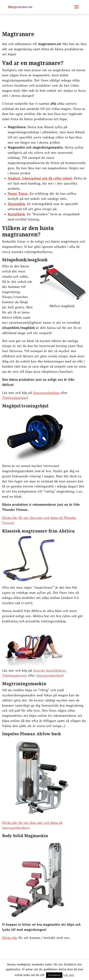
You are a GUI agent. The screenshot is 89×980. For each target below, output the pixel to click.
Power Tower (18, 194)
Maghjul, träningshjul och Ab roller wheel (40, 178)
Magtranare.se (20, 7)
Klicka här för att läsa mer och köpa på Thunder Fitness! (39, 520)
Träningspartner (15, 398)
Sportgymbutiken (46, 393)
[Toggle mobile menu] (76, 7)
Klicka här (10, 938)
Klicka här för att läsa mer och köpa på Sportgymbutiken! (32, 825)
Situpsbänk (16, 204)
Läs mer (69, 975)
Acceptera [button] (54, 975)
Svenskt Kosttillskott (50, 671)
